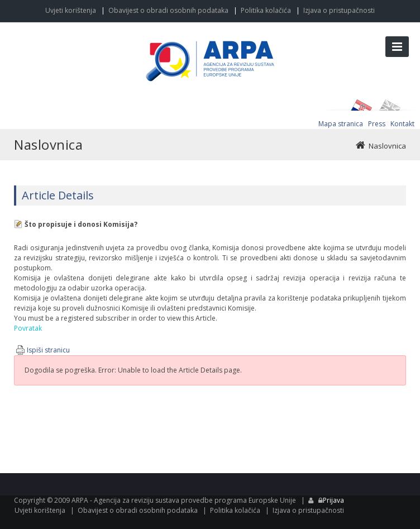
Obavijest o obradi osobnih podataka (168, 10)
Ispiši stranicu (48, 350)
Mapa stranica (341, 124)
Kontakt (402, 124)
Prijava (333, 500)
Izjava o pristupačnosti (339, 10)
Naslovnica (387, 146)
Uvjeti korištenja (71, 10)
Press (377, 124)
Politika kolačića (266, 10)
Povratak (28, 328)
